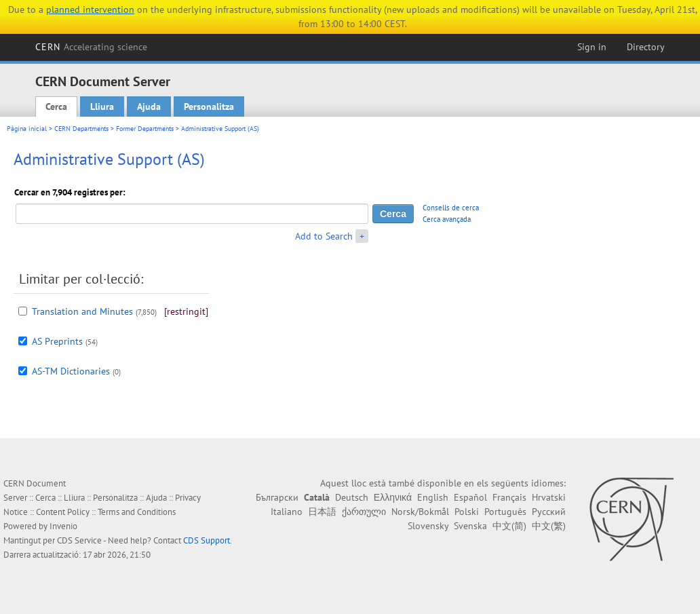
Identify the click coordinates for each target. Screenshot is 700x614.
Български (277, 497)
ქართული (364, 512)
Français (509, 497)
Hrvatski (549, 497)
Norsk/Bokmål (420, 512)
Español (470, 497)
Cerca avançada (447, 219)
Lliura (102, 107)
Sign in (592, 47)
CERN (92, 47)
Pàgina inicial (27, 129)
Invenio (63, 526)
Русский (549, 512)
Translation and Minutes (82, 311)
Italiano (287, 512)
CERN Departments (81, 129)
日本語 (322, 512)
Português (505, 512)
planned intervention (90, 9)
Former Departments (145, 129)
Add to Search (324, 236)
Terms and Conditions (137, 512)
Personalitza (209, 107)
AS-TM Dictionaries (71, 371)
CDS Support (207, 540)
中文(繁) (549, 526)
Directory (646, 47)
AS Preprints (57, 341)
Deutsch (352, 497)
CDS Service (79, 540)
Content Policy (63, 512)
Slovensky (428, 526)
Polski (467, 512)
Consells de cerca (451, 208)
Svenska (470, 526)
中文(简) (509, 526)
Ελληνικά (393, 497)
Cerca (56, 107)
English (433, 497)
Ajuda (149, 107)
